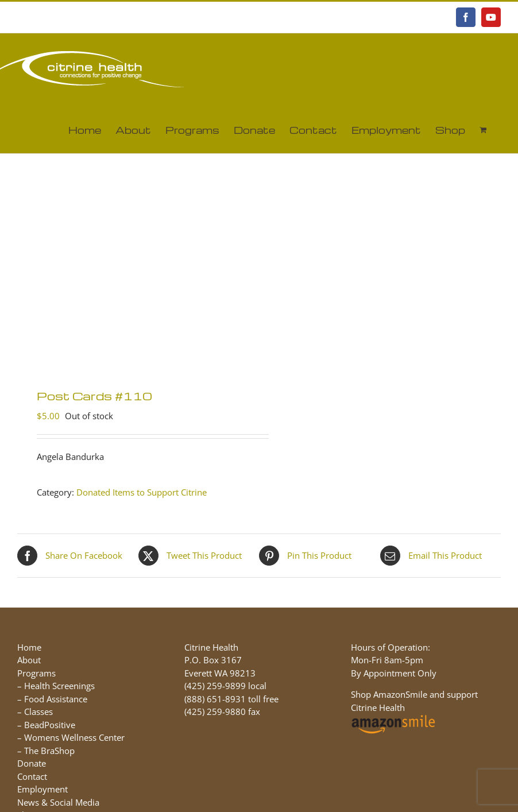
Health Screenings (59, 686)
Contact (32, 776)
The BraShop (49, 751)
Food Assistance (56, 699)
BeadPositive (50, 725)
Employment (42, 789)
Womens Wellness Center (74, 737)
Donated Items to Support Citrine (142, 492)
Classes (38, 712)
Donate (32, 763)
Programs (36, 673)
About (29, 660)
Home (29, 647)
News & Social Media (58, 802)
